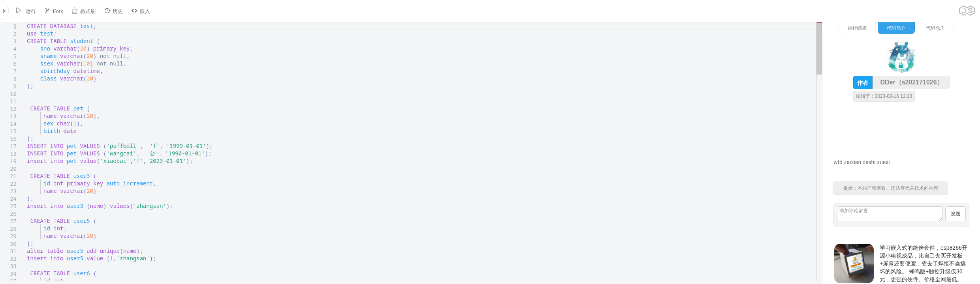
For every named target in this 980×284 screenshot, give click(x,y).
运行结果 (857, 28)
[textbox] (27, 22)
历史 (113, 11)
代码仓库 (935, 28)
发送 (956, 214)
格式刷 (84, 11)
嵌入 (141, 11)
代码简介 (896, 28)
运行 (26, 11)
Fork (54, 11)
